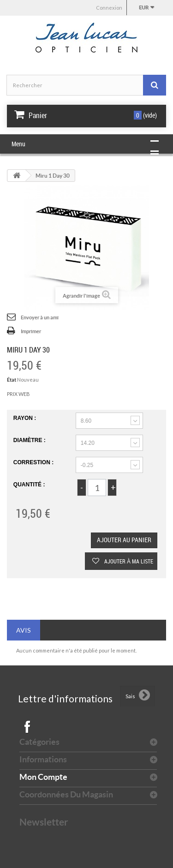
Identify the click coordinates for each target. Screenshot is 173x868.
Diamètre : (30, 440)
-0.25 (87, 465)
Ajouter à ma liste (128, 561)
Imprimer (31, 331)
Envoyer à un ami (40, 317)
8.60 (86, 421)
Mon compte (43, 777)
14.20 (88, 443)
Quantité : (29, 485)
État (12, 380)
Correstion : (34, 462)
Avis (24, 630)
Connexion (109, 8)
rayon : (26, 418)
